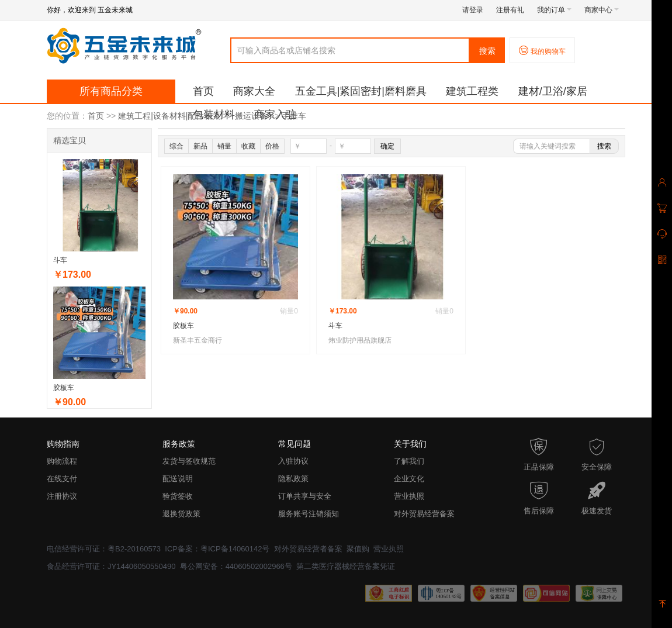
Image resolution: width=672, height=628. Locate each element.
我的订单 (554, 10)
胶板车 (64, 388)
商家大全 (254, 91)
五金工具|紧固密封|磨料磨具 (361, 91)
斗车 (60, 260)
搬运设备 (251, 116)
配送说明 (178, 479)
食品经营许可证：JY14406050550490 (111, 566)
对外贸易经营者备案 (308, 549)
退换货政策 (181, 514)
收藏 (248, 146)
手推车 (294, 116)
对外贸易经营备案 (424, 514)
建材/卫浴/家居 (553, 91)
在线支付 (62, 479)
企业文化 (409, 479)
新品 (200, 146)
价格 (272, 146)
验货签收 (178, 496)
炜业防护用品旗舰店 (360, 340)
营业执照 (409, 496)
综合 (176, 146)
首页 (203, 91)
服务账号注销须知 (309, 514)
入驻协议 (293, 461)
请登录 (473, 10)
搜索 (487, 51)
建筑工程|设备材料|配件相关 (169, 116)
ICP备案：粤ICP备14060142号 (217, 549)
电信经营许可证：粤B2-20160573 (104, 549)
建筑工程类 (472, 91)
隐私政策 (293, 479)
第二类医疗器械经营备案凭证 (346, 566)
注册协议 (62, 496)
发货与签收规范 (189, 461)
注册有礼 (510, 10)
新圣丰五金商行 (198, 340)
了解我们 (409, 461)
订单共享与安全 (305, 496)
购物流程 (62, 461)
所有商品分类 (111, 91)
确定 (387, 146)
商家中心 (602, 10)
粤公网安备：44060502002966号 (236, 566)
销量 (224, 146)
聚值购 (358, 549)
